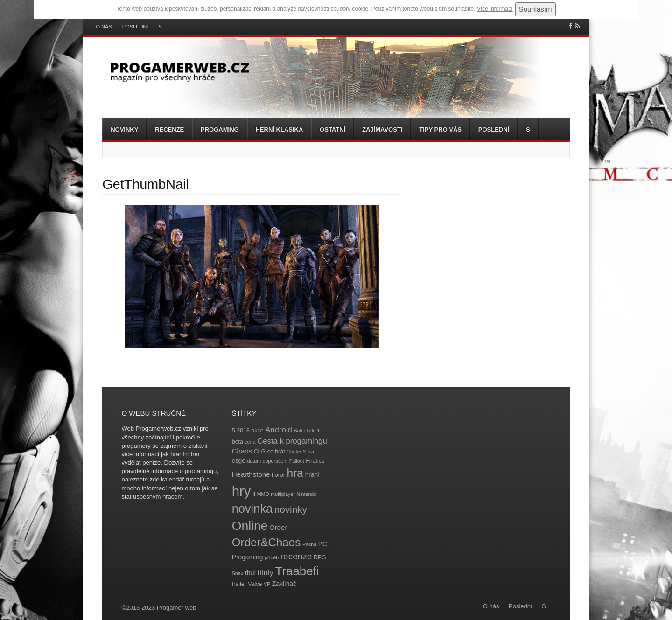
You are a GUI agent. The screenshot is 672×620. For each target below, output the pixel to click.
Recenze (169, 129)
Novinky (124, 129)
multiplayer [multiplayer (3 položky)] (283, 494)
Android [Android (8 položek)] (279, 430)
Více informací (495, 9)
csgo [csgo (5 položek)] (239, 461)
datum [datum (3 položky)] (254, 461)
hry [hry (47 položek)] (241, 491)
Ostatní (332, 129)
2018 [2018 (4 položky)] (243, 431)
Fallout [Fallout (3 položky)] (297, 461)
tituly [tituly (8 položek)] (266, 573)
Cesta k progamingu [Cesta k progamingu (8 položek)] (292, 441)
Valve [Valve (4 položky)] (255, 584)
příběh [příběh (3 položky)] (272, 557)
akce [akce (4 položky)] (257, 431)
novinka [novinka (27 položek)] (252, 509)
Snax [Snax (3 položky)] (238, 573)
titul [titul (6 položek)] (250, 573)
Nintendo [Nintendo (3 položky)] (307, 494)
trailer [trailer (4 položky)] (239, 584)
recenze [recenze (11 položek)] (296, 556)
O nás (104, 27)
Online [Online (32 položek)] (250, 526)
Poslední (135, 27)
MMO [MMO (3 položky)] (263, 494)
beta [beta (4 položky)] (238, 442)
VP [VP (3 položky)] (267, 584)
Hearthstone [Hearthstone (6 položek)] (251, 474)
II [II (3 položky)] (254, 494)
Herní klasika (279, 129)
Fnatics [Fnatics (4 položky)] (315, 461)
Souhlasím (535, 9)
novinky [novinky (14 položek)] (291, 509)
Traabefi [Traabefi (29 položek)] (297, 571)
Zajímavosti (382, 129)
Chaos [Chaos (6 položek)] (242, 451)
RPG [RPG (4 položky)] (320, 557)
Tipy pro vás (440, 129)
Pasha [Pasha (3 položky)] (309, 544)
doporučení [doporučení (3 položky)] (275, 461)
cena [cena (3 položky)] (250, 442)
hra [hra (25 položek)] (295, 473)
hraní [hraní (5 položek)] (312, 475)
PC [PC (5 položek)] (323, 544)
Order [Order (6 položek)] (278, 527)
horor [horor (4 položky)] (278, 475)
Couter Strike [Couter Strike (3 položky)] (301, 452)
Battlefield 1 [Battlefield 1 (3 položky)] (307, 431)
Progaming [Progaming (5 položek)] (248, 557)
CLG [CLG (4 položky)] (260, 452)
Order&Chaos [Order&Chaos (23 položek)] (266, 542)
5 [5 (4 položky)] (234, 431)
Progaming (220, 129)
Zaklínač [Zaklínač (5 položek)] (284, 584)
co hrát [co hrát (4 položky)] (276, 452)
